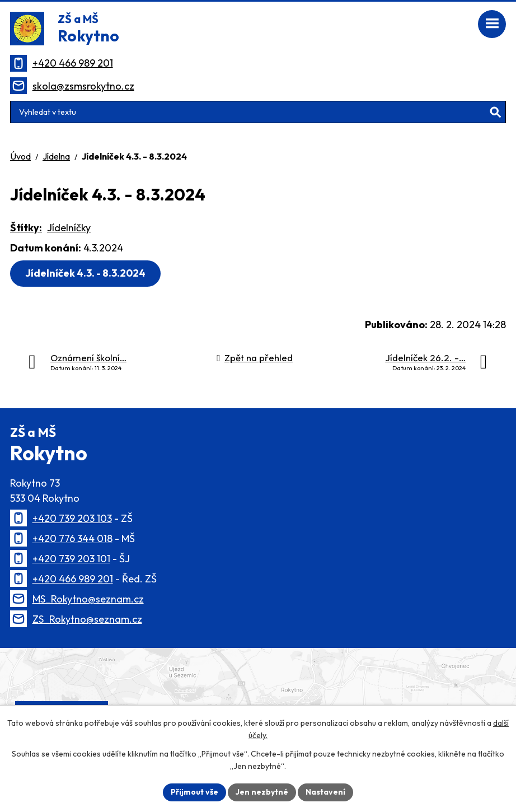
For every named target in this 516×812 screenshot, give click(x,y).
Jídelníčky (69, 228)
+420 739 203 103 (72, 518)
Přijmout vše (194, 792)
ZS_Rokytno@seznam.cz (87, 619)
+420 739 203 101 (71, 559)
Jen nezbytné (262, 792)
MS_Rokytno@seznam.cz (88, 599)
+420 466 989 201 (73, 63)
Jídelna (56, 156)
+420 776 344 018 (72, 538)
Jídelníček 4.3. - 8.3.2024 (85, 273)
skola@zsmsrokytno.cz (83, 86)
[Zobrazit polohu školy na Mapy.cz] (258, 698)
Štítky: (26, 228)
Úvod (20, 156)
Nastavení (325, 792)
